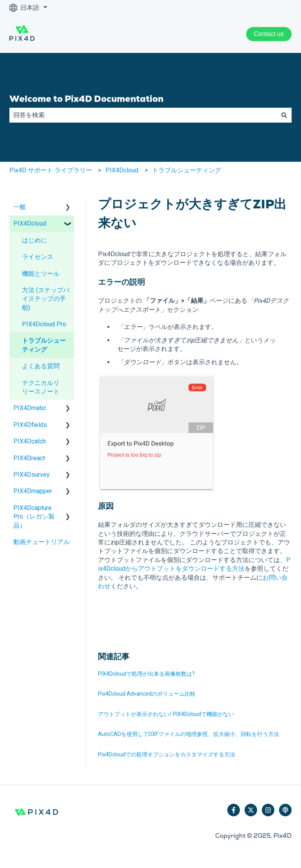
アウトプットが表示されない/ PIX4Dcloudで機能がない (166, 714)
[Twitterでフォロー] (251, 810)
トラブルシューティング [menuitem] (44, 345)
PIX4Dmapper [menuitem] (33, 491)
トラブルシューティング (187, 170)
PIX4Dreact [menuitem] (29, 458)
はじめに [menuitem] (34, 240)
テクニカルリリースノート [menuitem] (41, 387)
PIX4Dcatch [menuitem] (30, 441)
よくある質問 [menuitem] (41, 366)
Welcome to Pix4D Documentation (86, 99)
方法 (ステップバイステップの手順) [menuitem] (46, 299)
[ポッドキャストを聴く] (285, 810)
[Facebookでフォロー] (234, 810)
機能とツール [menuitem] (41, 274)
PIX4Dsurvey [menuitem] (32, 475)
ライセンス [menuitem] (38, 257)
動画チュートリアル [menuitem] (42, 542)
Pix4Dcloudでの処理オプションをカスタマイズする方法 (167, 754)
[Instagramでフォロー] (268, 810)
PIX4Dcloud (122, 170)
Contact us (269, 34)
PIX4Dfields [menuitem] (30, 425)
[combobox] (143, 115)
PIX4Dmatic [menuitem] (30, 408)
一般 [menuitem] (20, 207)
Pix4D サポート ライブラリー (51, 170)
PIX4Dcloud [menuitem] (30, 223)
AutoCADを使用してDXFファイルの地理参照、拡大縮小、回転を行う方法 (189, 734)
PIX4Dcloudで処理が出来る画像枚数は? (146, 674)
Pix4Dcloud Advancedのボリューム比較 (147, 694)
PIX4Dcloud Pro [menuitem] (44, 324)
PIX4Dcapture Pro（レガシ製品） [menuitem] (34, 517)
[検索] (284, 115)
